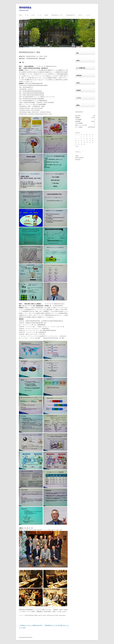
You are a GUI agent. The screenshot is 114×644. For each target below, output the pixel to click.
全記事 (26, 615)
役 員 (27, 15)
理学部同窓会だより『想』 (57, 15)
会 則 (39, 15)
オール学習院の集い (81, 68)
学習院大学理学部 (79, 158)
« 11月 (77, 146)
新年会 (78, 61)
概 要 (33, 15)
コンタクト (88, 15)
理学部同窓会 (25, 8)
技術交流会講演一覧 (71, 15)
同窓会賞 (79, 90)
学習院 (77, 156)
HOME (20, 15)
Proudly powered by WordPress (26, 637)
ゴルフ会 (79, 98)
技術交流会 (31, 615)
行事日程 (46, 15)
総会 (78, 53)
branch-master (62, 615)
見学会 (78, 83)
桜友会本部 (78, 159)
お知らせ (80, 15)
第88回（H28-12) (38, 615)
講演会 (78, 105)
